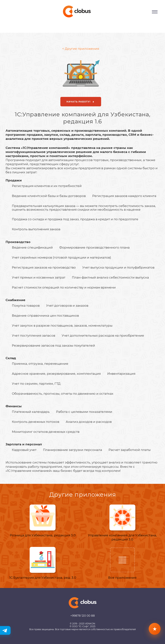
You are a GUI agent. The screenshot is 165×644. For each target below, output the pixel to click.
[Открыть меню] (155, 12)
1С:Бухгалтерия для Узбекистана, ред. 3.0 (43, 578)
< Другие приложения (81, 49)
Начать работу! (81, 102)
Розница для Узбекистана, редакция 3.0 (43, 535)
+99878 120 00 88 (83, 616)
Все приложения (122, 578)
